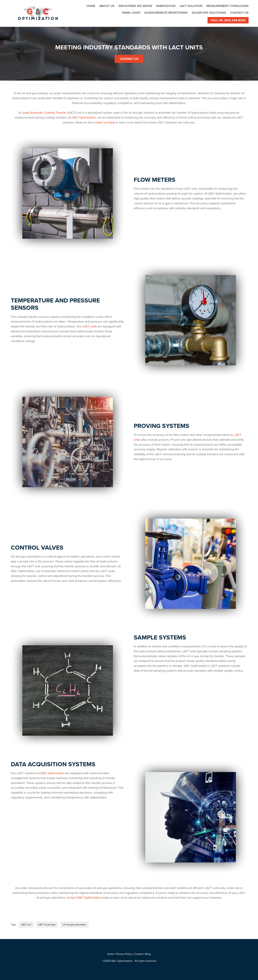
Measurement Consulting (227, 6)
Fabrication (166, 6)
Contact (139, 954)
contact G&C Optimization (84, 897)
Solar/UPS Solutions (209, 13)
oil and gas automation (75, 925)
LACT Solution (191, 6)
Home (91, 6)
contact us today (104, 122)
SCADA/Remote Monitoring (166, 13)
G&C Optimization (84, 117)
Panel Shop (131, 13)
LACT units (90, 326)
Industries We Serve (135, 6)
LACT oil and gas (47, 925)
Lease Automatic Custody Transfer (44, 113)
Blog (148, 954)
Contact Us (239, 13)
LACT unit (26, 925)
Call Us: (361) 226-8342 (228, 20)
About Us (107, 6)
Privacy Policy (124, 954)
